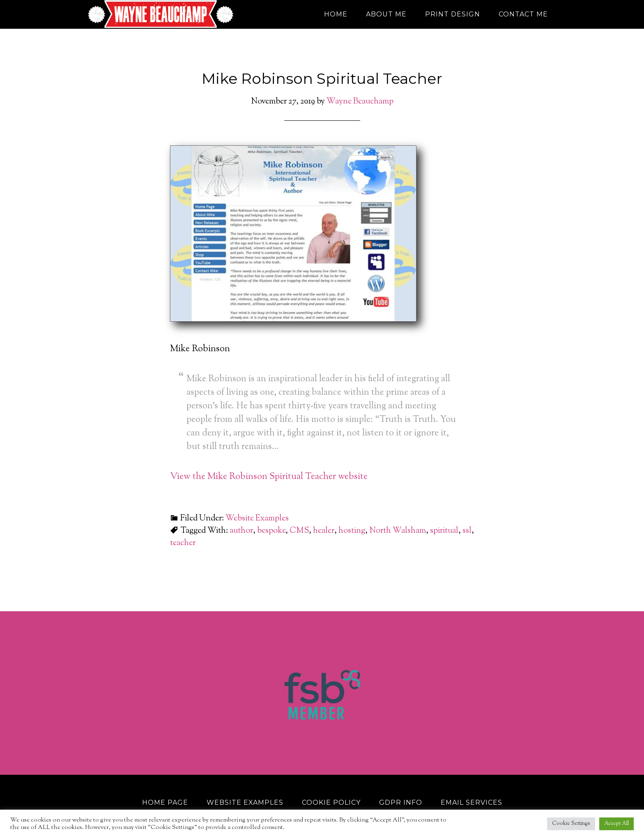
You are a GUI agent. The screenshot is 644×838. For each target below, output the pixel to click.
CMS (299, 531)
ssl (467, 531)
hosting (352, 531)
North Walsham (398, 531)
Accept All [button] (616, 824)
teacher (183, 543)
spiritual (444, 531)
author (241, 531)
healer (324, 531)
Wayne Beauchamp (162, 14)
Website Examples (257, 519)
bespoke (271, 531)
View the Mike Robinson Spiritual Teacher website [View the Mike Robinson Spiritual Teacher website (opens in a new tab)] (269, 477)
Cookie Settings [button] (571, 824)
